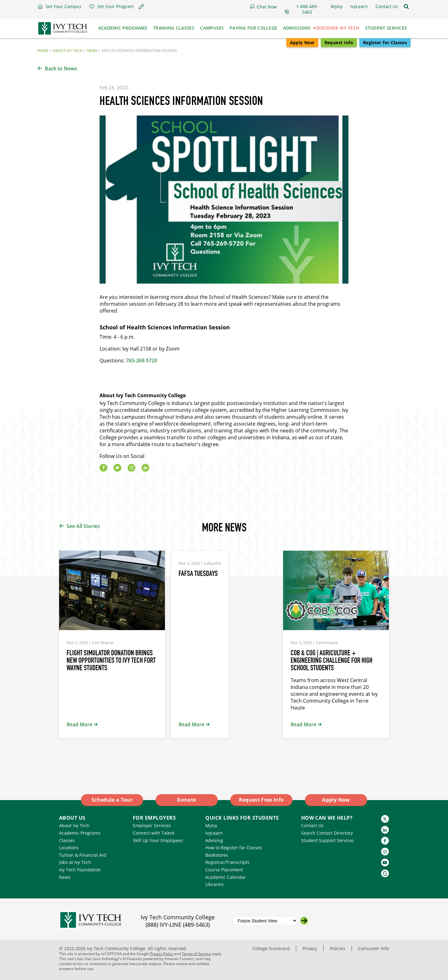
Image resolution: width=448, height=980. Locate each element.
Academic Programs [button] (123, 28)
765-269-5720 (142, 360)
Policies (338, 948)
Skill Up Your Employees (158, 840)
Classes (67, 840)
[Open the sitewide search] (406, 7)
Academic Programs (80, 833)
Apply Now (302, 42)
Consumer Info (373, 948)
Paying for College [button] (253, 28)
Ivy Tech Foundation (80, 870)
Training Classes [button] (174, 28)
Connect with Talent (154, 833)
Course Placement (224, 870)
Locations (69, 848)
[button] (59, 7)
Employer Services (152, 825)
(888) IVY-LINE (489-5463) (178, 925)
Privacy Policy (162, 954)
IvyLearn (214, 833)
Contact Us (312, 825)
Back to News (61, 68)
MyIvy (211, 825)
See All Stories (83, 526)
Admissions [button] (297, 28)
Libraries (215, 884)
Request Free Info (261, 800)
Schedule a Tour (112, 800)
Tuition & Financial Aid (83, 855)
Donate (187, 800)
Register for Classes (385, 42)
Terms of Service (196, 954)
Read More (79, 724)
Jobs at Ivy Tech (75, 862)
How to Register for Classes (234, 848)
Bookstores (217, 855)
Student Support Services (328, 840)
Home (43, 51)
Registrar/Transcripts (227, 862)
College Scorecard (271, 948)
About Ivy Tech (68, 51)
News (92, 51)
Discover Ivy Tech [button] (338, 28)
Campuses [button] (212, 28)
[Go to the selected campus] (304, 921)
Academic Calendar (226, 877)
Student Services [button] (386, 28)
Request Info (339, 42)
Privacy (310, 948)
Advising (214, 840)
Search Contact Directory (327, 833)
